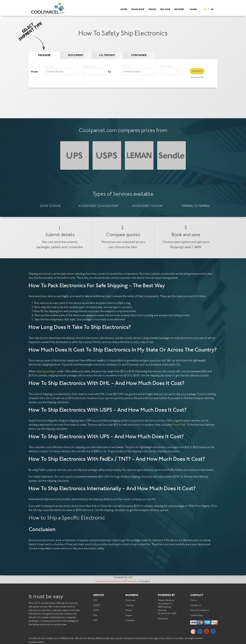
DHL (95, 615)
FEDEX (97, 605)
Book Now (138, 10)
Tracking (129, 605)
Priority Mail (179, 425)
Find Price (197, 71)
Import (129, 615)
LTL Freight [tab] (107, 55)
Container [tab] (139, 55)
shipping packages (46, 372)
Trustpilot (130, 620)
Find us (194, 600)
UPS (95, 600)
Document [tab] (76, 55)
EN (205, 10)
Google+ (145, 581)
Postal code (90, 67)
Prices (152, 10)
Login (193, 10)
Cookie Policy (197, 615)
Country (49, 67)
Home (124, 10)
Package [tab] (44, 55)
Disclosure (130, 600)
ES (212, 10)
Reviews (179, 10)
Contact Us (196, 605)
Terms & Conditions (200, 610)
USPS (96, 610)
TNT (95, 620)
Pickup (129, 610)
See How (165, 10)
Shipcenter (163, 619)
